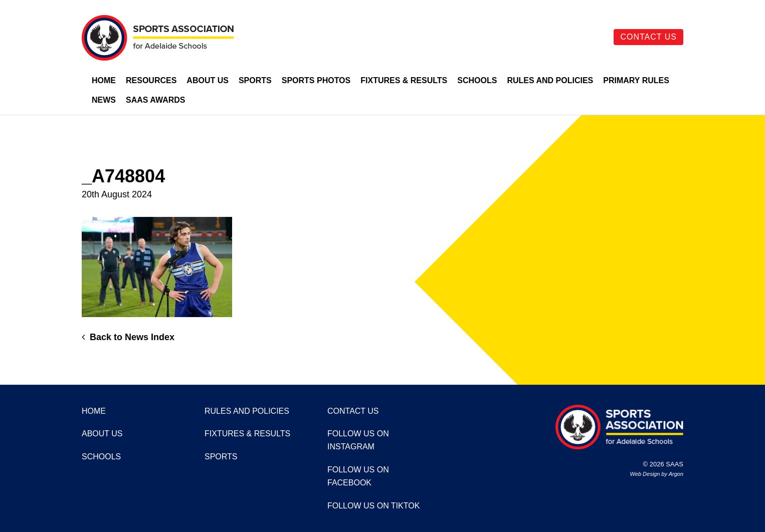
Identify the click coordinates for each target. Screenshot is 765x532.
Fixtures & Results (404, 80)
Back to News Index (128, 337)
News (104, 100)
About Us (208, 80)
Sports (255, 80)
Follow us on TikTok (373, 506)
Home (104, 80)
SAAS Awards (156, 100)
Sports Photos (316, 80)
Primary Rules (636, 80)
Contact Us (648, 37)
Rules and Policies (550, 80)
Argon (676, 474)
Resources (151, 80)
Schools (477, 80)
